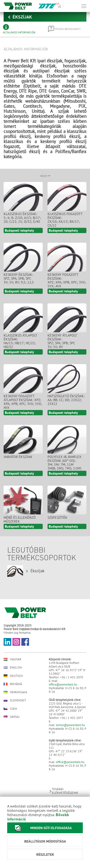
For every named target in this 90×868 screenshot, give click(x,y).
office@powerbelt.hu (63, 684)
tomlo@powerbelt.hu (70, 725)
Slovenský (15, 700)
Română (13, 684)
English (13, 667)
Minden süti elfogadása (42, 828)
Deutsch (13, 676)
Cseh (10, 709)
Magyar (12, 659)
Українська (15, 692)
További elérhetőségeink (63, 791)
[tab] (22, 29)
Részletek (45, 854)
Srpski (12, 717)
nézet (45, 176)
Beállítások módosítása (45, 841)
